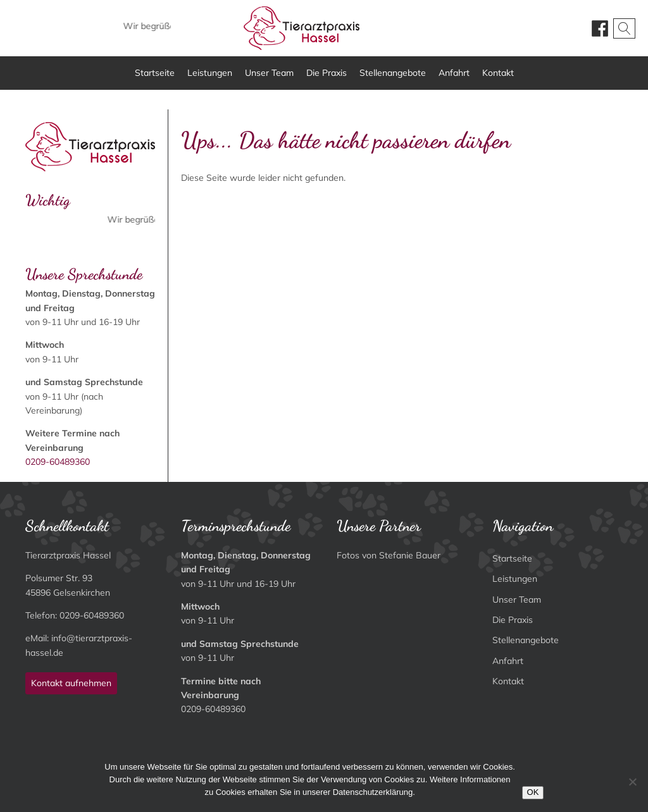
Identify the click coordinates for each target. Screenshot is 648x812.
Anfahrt (454, 73)
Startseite (155, 73)
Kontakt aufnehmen (71, 683)
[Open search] (624, 28)
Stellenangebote (393, 73)
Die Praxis (327, 73)
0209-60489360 (58, 462)
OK (533, 792)
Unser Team (269, 73)
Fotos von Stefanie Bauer (389, 555)
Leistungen (210, 73)
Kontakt (498, 73)
